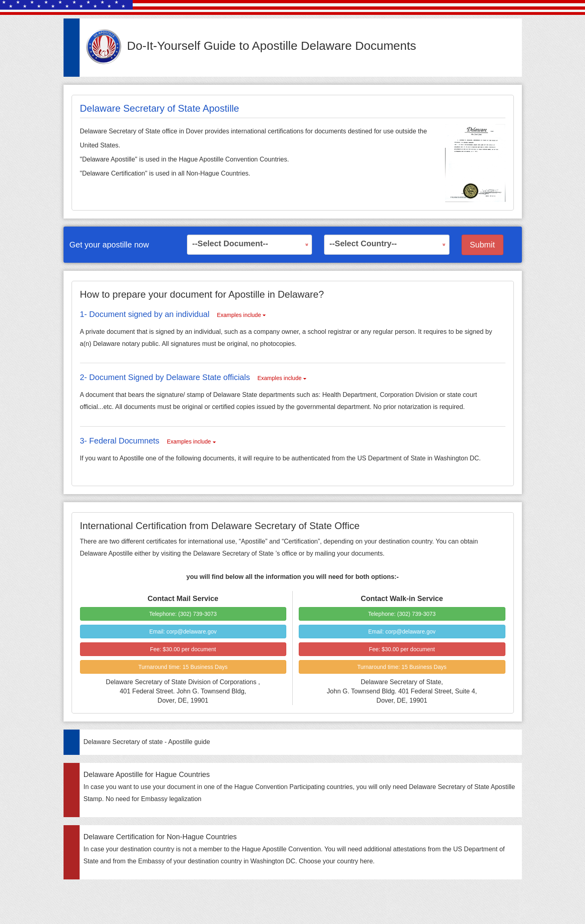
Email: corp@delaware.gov (183, 632)
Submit (482, 245)
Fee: (183, 649)
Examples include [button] (241, 315)
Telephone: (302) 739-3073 (183, 614)
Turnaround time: (183, 667)
